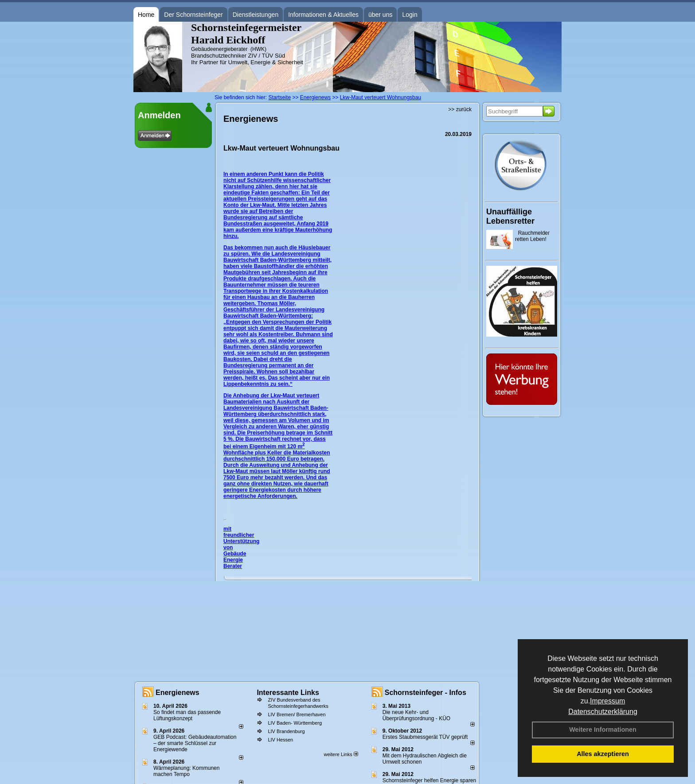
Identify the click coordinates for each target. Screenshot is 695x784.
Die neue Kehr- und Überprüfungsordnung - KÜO (416, 715)
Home (146, 15)
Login (410, 15)
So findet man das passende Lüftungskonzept (187, 715)
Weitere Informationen (603, 730)
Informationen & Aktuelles (323, 15)
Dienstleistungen (256, 15)
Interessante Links (288, 693)
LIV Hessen (280, 740)
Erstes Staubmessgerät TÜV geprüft (425, 737)
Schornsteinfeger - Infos (426, 693)
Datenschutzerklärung (603, 712)
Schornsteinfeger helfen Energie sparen (429, 780)
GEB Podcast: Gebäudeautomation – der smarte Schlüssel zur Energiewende (195, 743)
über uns (380, 15)
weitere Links (341, 754)
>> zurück (460, 109)
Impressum (607, 701)
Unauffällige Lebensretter (510, 216)
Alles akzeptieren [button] (603, 754)
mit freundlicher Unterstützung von (241, 538)
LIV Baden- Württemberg (295, 723)
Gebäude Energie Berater (235, 560)
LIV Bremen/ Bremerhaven (297, 714)
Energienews (178, 693)
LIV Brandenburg (286, 731)
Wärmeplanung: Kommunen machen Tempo (186, 771)
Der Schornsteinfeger (193, 15)
